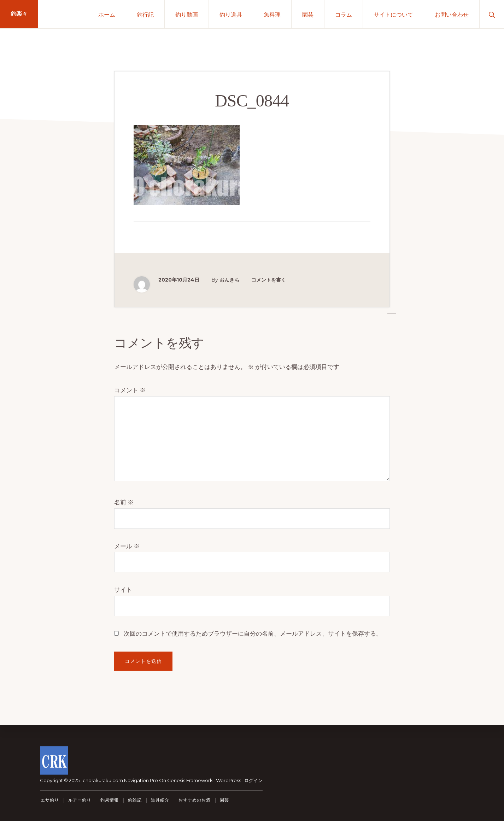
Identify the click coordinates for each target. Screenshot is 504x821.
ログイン (253, 780)
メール (127, 546)
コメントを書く (269, 280)
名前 (124, 502)
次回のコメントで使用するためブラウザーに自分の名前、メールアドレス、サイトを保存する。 (253, 634)
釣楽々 (19, 14)
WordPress (228, 780)
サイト (123, 590)
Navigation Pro (141, 780)
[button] (492, 14)
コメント (130, 390)
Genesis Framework (190, 780)
